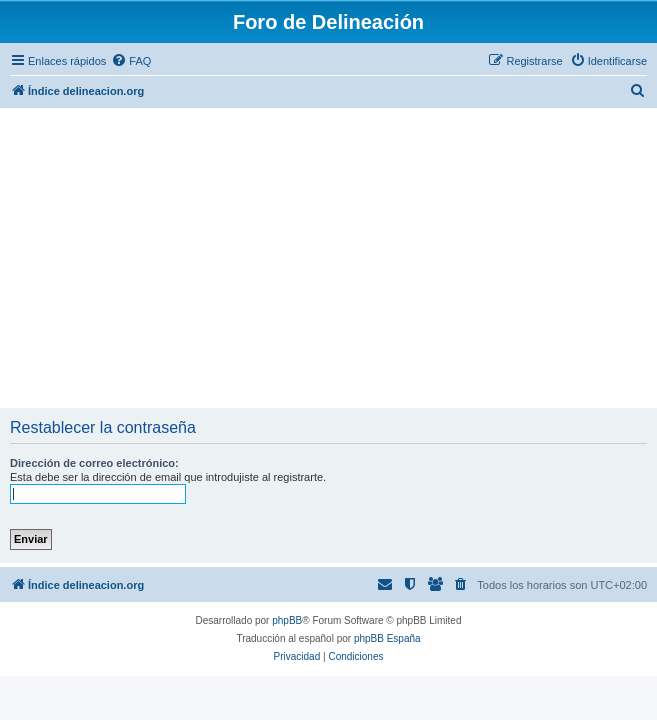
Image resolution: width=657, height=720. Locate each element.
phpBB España (387, 638)
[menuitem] (131, 61)
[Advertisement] (328, 258)
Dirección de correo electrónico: (94, 463)
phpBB (287, 620)
